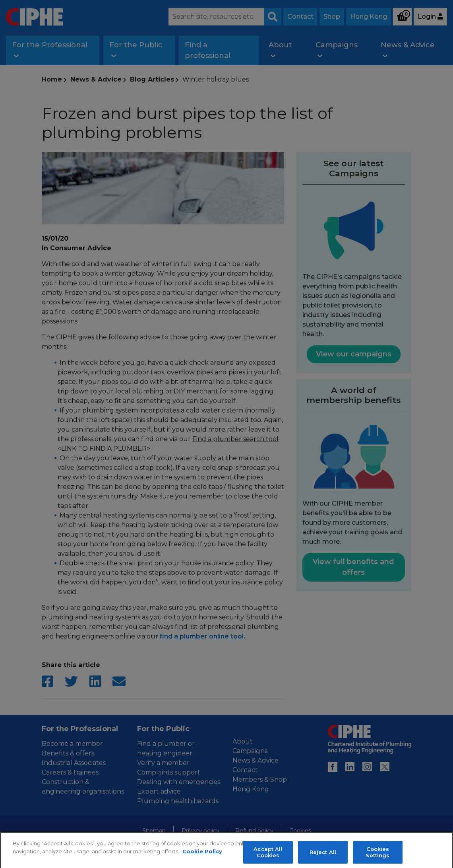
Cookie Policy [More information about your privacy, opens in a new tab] (202, 856)
